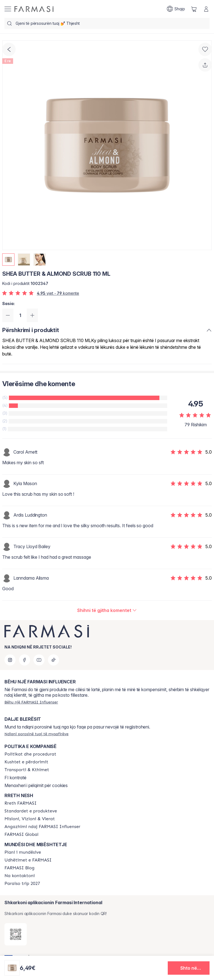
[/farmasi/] (34, 9)
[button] (189, 968)
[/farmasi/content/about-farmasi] (20, 803)
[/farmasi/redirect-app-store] (16, 934)
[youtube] (39, 660)
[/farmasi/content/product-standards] (31, 811)
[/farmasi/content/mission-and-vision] (30, 819)
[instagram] (10, 660)
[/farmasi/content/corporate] (21, 834)
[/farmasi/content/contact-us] (20, 876)
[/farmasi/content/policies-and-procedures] (30, 754)
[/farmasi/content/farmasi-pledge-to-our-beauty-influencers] (42, 827)
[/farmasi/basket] (194, 9)
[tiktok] (53, 660)
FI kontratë (15, 778)
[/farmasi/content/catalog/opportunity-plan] (23, 852)
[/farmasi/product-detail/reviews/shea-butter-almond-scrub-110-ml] (107, 610)
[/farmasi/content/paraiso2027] (22, 884)
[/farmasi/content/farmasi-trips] (28, 860)
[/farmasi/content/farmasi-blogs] (20, 868)
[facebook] (25, 660)
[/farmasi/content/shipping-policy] (27, 770)
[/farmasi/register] (31, 702)
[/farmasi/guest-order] (37, 734)
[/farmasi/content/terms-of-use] (26, 762)
